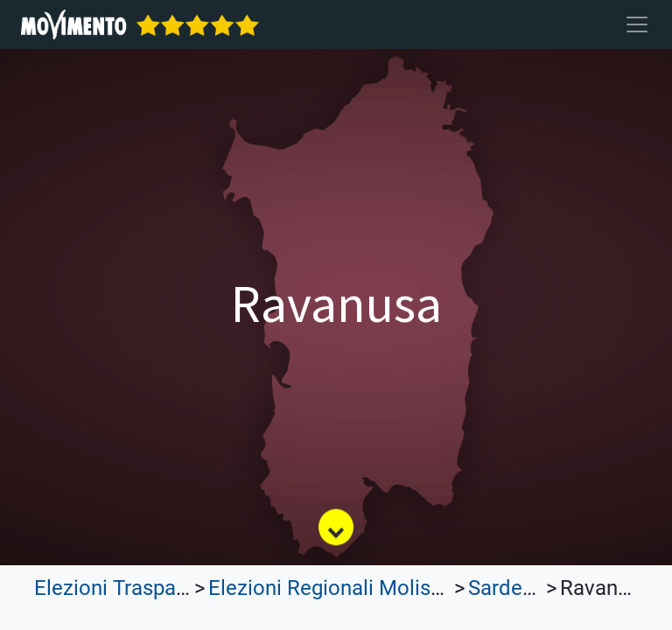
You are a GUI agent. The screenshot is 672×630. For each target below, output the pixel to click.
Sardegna (512, 588)
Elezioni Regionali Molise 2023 (350, 588)
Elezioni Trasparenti (126, 588)
